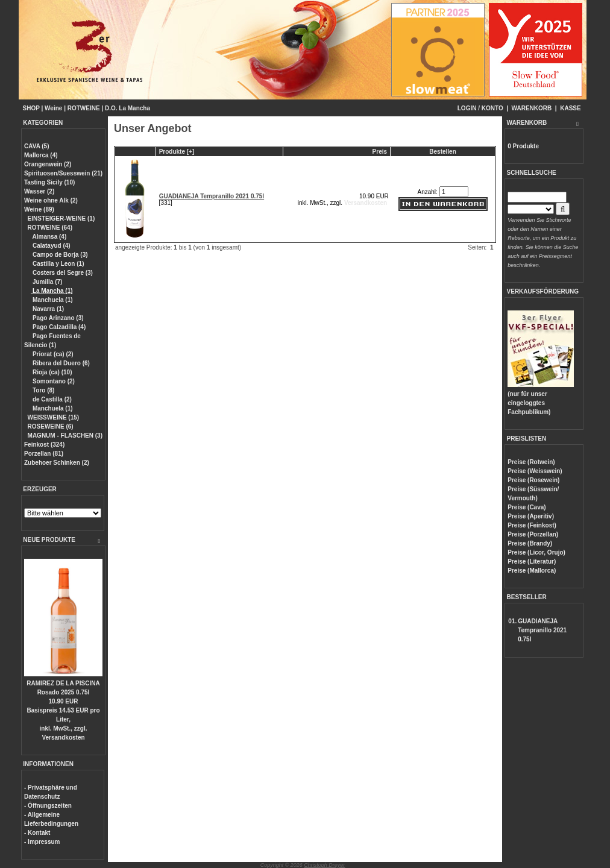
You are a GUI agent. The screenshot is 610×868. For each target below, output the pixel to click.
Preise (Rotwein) (531, 462)
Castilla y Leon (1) (57, 264)
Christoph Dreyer (324, 865)
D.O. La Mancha (127, 108)
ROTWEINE (84, 108)
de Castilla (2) (51, 399)
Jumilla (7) (46, 282)
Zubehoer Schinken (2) (57, 463)
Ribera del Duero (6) (60, 363)
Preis (380, 152)
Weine (53, 108)
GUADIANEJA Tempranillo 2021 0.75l (212, 196)
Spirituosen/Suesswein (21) (63, 173)
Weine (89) (39, 209)
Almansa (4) (49, 237)
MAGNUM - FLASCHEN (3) (65, 436)
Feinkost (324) (44, 445)
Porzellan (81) (44, 454)
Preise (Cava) (527, 507)
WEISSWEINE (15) (54, 417)
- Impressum (42, 842)
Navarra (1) (47, 309)
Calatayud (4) (51, 246)
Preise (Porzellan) (533, 534)
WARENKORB (532, 108)
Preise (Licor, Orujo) (536, 552)
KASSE (570, 108)
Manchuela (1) (52, 300)
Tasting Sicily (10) (49, 182)
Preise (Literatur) (532, 561)
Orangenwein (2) (48, 164)
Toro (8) (42, 390)
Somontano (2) (53, 381)
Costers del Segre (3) (62, 273)
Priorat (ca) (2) (52, 354)
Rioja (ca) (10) (51, 372)
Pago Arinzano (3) (57, 318)
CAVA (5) (36, 146)
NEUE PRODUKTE (49, 540)
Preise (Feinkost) (532, 525)
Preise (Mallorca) (532, 571)
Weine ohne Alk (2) (51, 200)
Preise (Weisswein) (535, 471)
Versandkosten (63, 737)
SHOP (31, 108)
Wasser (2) (39, 191)
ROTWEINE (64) (50, 228)
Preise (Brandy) (530, 543)
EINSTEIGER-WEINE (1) (61, 219)
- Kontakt (37, 833)
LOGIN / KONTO (480, 108)
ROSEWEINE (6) (51, 426)
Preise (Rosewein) (533, 480)
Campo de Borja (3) (59, 255)
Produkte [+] (177, 152)
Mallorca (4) (41, 155)
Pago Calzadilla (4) (58, 327)
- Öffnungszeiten (48, 806)
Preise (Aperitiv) (531, 516)
